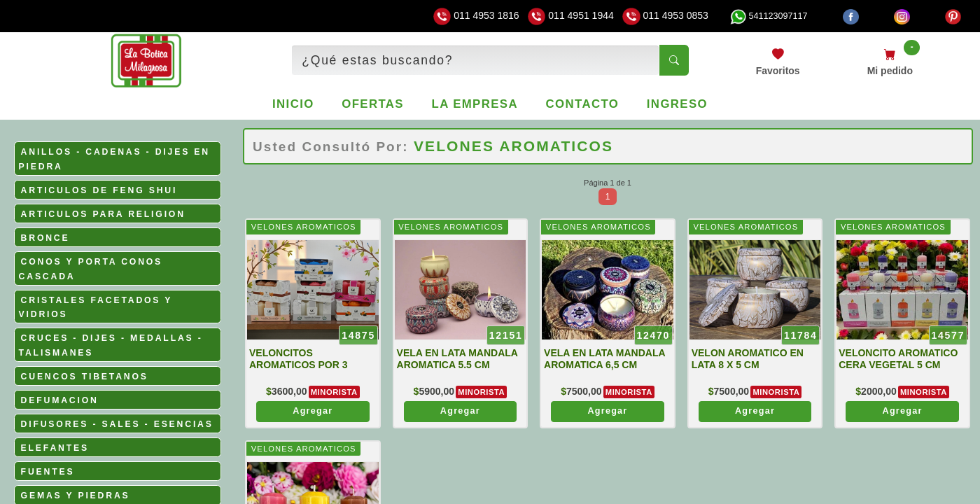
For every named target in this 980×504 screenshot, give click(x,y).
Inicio (293, 104)
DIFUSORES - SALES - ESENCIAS (117, 424)
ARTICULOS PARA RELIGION (103, 214)
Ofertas (373, 104)
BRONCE (45, 238)
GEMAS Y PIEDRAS (76, 496)
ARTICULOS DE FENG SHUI (99, 190)
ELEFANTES (55, 448)
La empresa (475, 104)
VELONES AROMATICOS (304, 227)
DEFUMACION (60, 400)
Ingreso (677, 104)
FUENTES (48, 472)
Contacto (583, 104)
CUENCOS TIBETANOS (85, 377)
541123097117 (769, 16)
